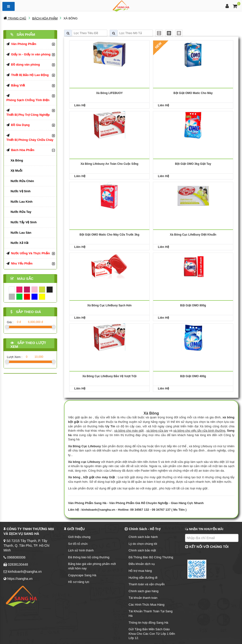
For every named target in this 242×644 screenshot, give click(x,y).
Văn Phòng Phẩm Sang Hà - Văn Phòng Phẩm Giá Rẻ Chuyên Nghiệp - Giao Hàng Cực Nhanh (136, 503)
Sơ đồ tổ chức (78, 544)
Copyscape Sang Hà (82, 575)
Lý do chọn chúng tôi (143, 544)
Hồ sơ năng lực (79, 582)
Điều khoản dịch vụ (142, 564)
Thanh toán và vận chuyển (147, 584)
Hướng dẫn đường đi (143, 578)
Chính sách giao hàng (143, 591)
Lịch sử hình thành (81, 550)
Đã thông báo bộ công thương (89, 557)
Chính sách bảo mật (142, 550)
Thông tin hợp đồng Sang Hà (148, 623)
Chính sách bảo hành (143, 537)
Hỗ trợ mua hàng (140, 571)
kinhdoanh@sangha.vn (98, 510)
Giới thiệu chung (79, 537)
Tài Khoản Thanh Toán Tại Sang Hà (151, 613)
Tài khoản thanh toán (143, 598)
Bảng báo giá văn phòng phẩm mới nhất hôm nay (92, 566)
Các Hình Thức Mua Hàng (147, 605)
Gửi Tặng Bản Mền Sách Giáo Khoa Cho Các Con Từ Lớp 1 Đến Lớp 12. (152, 634)
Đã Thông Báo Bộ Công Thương (151, 557)
